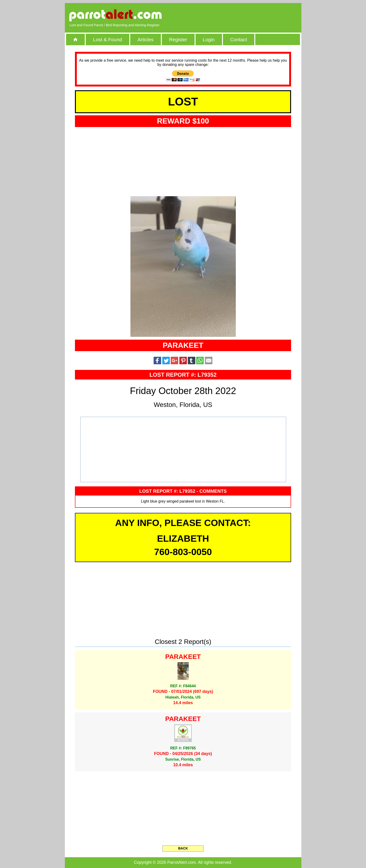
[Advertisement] (243, 15)
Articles (145, 39)
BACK (183, 848)
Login (209, 39)
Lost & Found (107, 39)
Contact (239, 39)
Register (178, 39)
